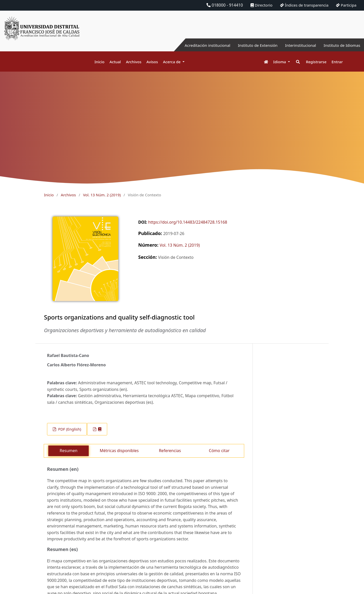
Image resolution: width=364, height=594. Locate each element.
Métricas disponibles (119, 451)
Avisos (152, 62)
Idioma (280, 62)
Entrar (337, 62)
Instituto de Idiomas (341, 45)
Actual (115, 62)
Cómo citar (219, 451)
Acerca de (172, 62)
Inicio (99, 62)
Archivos (134, 62)
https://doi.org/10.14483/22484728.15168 (188, 222)
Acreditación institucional (201, 45)
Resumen (69, 451)
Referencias (170, 451)
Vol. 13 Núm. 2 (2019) (102, 195)
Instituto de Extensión (253, 45)
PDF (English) (69, 429)
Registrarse (316, 62)
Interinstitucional (298, 45)
